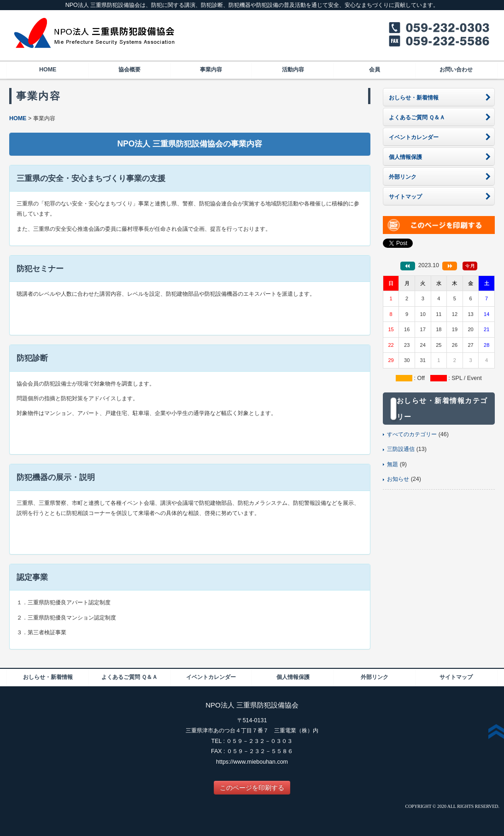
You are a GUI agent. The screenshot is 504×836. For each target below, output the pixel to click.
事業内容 (211, 70)
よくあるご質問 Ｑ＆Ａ (129, 677)
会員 (375, 70)
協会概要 (129, 70)
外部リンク (375, 677)
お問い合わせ (456, 70)
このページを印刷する (252, 788)
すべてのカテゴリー (412, 434)
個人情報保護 (293, 677)
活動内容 (293, 70)
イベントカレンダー (211, 677)
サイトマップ (456, 677)
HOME (48, 70)
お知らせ (398, 479)
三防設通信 (401, 449)
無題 (393, 464)
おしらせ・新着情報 (48, 677)
